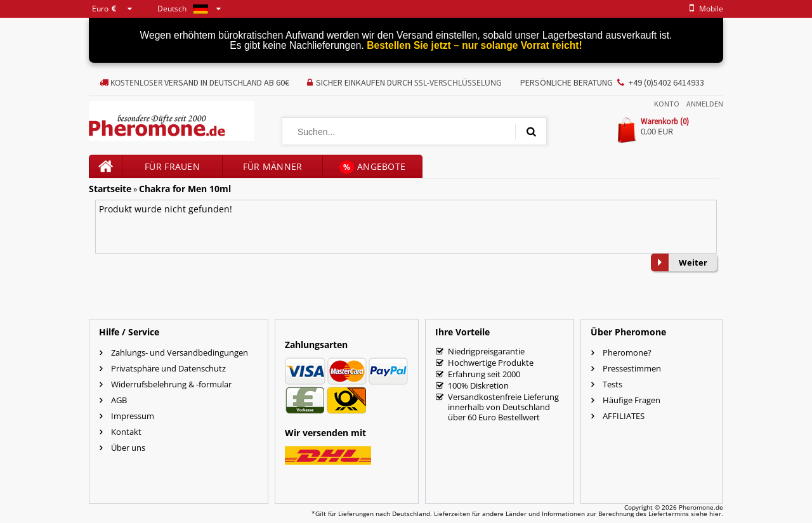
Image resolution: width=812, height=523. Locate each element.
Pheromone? (627, 352)
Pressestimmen (632, 368)
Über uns (128, 448)
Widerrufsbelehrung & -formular (171, 384)
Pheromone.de (701, 507)
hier (715, 513)
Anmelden (705, 104)
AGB (119, 400)
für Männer (273, 166)
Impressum (133, 416)
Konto (667, 104)
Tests (612, 384)
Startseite (110, 189)
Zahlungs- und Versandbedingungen (180, 352)
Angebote (373, 167)
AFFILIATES (624, 416)
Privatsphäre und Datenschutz (168, 368)
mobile (704, 9)
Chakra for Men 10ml (185, 189)
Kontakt (126, 432)
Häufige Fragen (632, 400)
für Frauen (172, 166)
